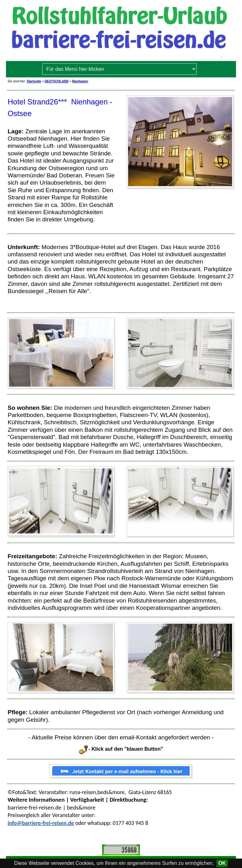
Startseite (34, 81)
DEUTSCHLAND (57, 81)
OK (222, 863)
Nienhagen (80, 81)
